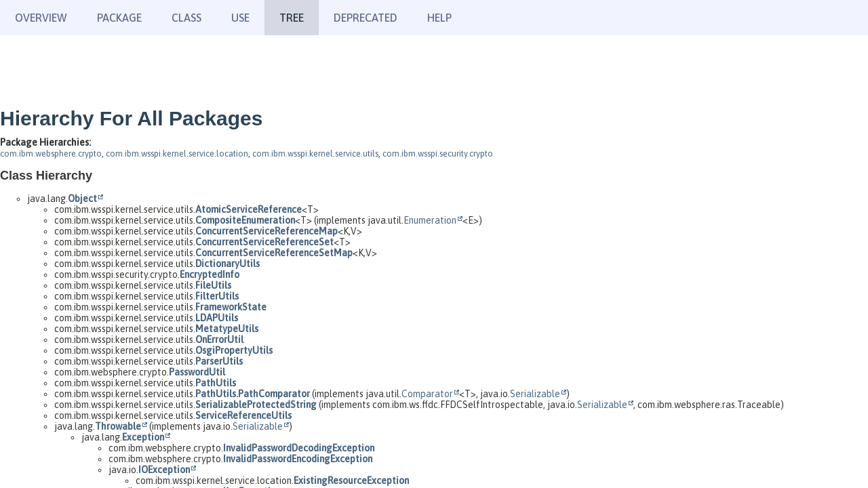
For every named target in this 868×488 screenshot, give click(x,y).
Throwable (118, 426)
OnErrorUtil (219, 340)
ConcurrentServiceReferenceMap (267, 231)
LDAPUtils (217, 318)
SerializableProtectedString (256, 405)
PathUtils (216, 383)
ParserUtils (219, 361)
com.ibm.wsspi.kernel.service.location (177, 154)
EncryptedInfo (210, 274)
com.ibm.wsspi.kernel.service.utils (315, 154)
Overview (41, 18)
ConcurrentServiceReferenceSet (264, 242)
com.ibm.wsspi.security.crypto (438, 154)
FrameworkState (231, 307)
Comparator (427, 394)
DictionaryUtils (228, 264)
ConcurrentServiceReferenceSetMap (274, 253)
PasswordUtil (197, 372)
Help (439, 18)
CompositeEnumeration (245, 220)
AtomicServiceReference (249, 209)
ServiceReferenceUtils (243, 415)
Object (82, 199)
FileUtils (213, 285)
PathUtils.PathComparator (253, 394)
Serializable (535, 394)
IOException (164, 470)
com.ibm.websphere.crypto (51, 154)
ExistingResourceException (351, 481)
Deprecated (366, 18)
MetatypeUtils (227, 329)
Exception (143, 437)
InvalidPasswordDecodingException (299, 448)
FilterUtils (217, 296)
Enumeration (430, 220)
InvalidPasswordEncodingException (298, 459)
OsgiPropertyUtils (234, 350)
